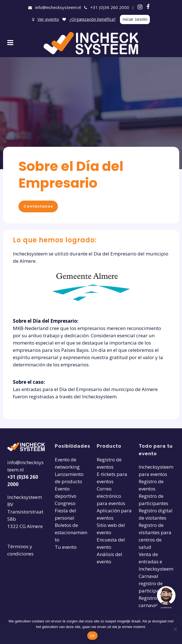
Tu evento (66, 547)
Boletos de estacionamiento (71, 532)
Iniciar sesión (135, 19)
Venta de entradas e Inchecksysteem (156, 562)
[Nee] (175, 629)
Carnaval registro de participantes (153, 583)
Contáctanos (38, 206)
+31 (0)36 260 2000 (110, 7)
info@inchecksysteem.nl (58, 7)
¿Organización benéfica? (93, 19)
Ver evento (48, 19)
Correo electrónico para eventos (111, 496)
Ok (92, 636)
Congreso (65, 503)
